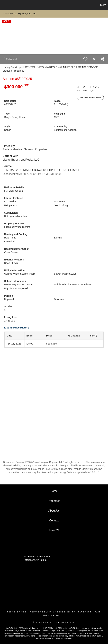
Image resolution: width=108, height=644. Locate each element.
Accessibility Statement (73, 612)
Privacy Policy (41, 612)
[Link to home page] (4, 5)
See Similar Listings (90, 97)
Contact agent (12, 59)
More (103, 5)
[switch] (85, 59)
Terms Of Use (17, 612)
